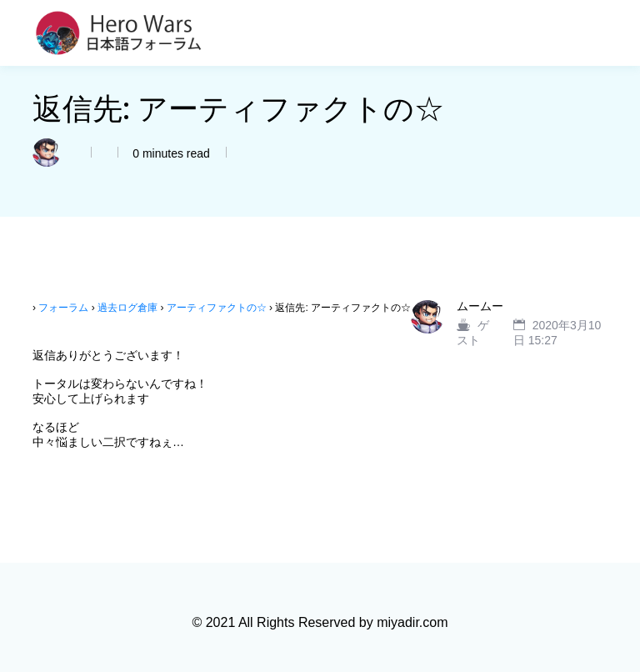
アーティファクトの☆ (217, 308)
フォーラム (63, 308)
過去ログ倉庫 (127, 308)
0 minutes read (170, 153)
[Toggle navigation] (597, 33)
